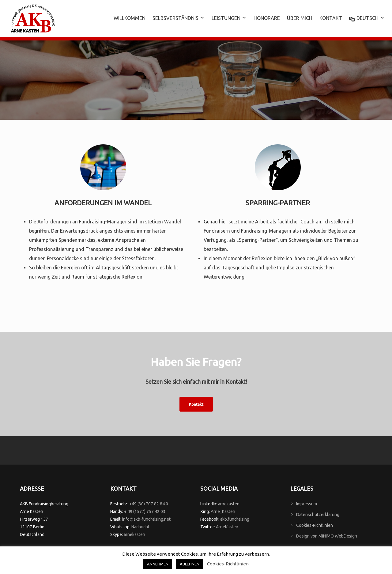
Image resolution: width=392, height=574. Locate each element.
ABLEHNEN (190, 564)
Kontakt (196, 404)
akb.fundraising (235, 519)
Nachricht (140, 527)
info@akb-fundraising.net (146, 519)
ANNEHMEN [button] (158, 564)
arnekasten (134, 534)
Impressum (307, 504)
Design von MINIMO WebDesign (327, 536)
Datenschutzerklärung (318, 515)
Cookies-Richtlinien (315, 525)
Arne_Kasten (223, 511)
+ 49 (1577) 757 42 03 (145, 511)
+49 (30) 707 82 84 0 (149, 504)
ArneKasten (227, 527)
